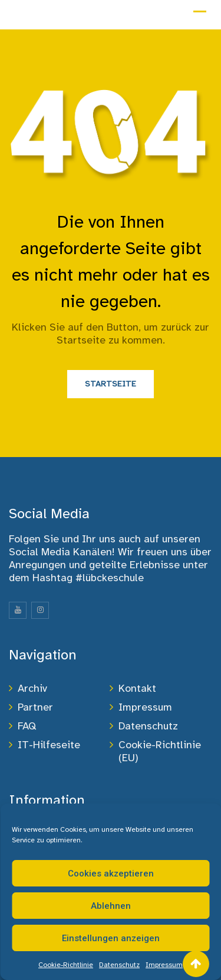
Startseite (111, 384)
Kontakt (137, 688)
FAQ (27, 726)
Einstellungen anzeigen (111, 938)
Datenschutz (119, 965)
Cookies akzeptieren (111, 874)
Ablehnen (111, 906)
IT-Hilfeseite (49, 745)
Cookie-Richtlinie (66, 965)
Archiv (32, 688)
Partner (35, 707)
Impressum (164, 965)
